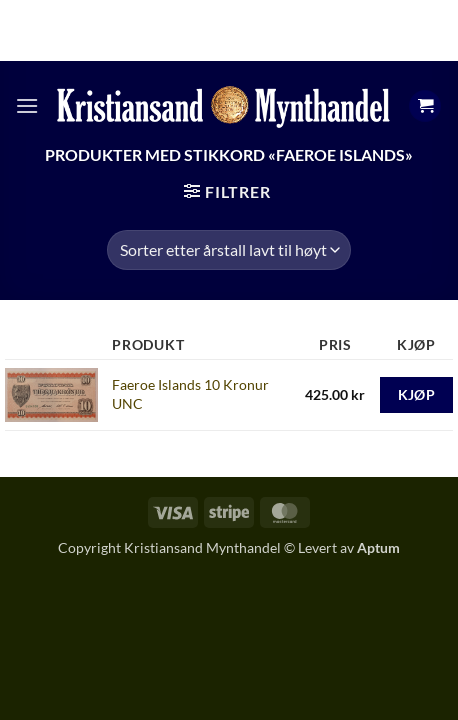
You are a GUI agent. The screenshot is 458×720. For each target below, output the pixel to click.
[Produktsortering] (228, 250)
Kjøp (417, 394)
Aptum (378, 547)
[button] (27, 105)
